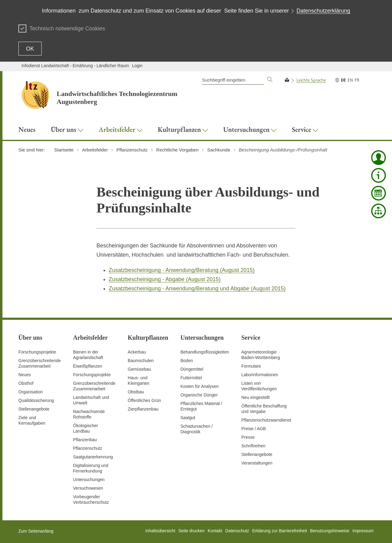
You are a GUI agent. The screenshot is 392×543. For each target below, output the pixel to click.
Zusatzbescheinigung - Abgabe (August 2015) (165, 279)
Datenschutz (237, 531)
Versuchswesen (88, 488)
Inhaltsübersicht (160, 531)
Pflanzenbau (85, 440)
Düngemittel (192, 369)
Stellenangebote (34, 409)
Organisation (30, 392)
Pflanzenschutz (88, 448)
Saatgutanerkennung (93, 457)
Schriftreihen (253, 446)
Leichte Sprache (311, 80)
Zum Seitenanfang (36, 531)
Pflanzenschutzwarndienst (266, 420)
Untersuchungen (89, 480)
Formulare (251, 366)
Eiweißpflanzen (88, 366)
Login (137, 66)
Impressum (363, 531)
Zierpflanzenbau (143, 409)
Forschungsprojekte (37, 352)
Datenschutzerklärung (323, 11)
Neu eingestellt (256, 397)
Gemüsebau (139, 369)
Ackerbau (137, 352)
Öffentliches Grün (144, 400)
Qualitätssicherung (36, 400)
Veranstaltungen (257, 463)
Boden (187, 361)
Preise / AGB (254, 429)
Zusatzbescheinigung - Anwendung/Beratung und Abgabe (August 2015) (197, 289)
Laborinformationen (260, 375)
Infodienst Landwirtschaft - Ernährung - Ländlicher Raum (75, 66)
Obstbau (136, 392)
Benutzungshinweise (330, 531)
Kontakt (215, 531)
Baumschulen (141, 361)
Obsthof (26, 383)
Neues (24, 375)
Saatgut (188, 418)
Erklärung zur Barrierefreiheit (279, 531)
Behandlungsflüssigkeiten (205, 352)
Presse (248, 437)
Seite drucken (191, 531)
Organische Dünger (199, 395)
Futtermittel (191, 378)
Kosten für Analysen (200, 386)
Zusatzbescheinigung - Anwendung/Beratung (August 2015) (182, 270)
